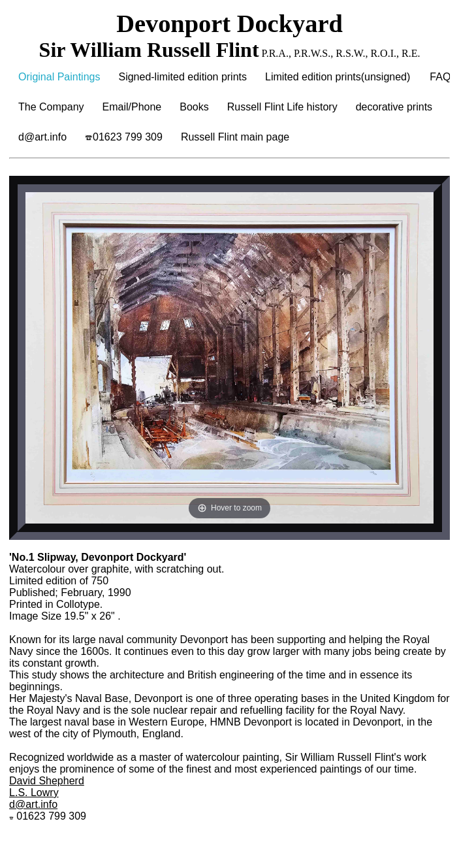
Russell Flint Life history (282, 107)
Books (194, 107)
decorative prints (394, 107)
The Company (51, 107)
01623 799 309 (124, 137)
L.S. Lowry (34, 793)
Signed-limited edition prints (182, 77)
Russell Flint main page (235, 137)
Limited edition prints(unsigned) (338, 77)
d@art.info (42, 137)
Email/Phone (132, 107)
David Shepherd (47, 781)
